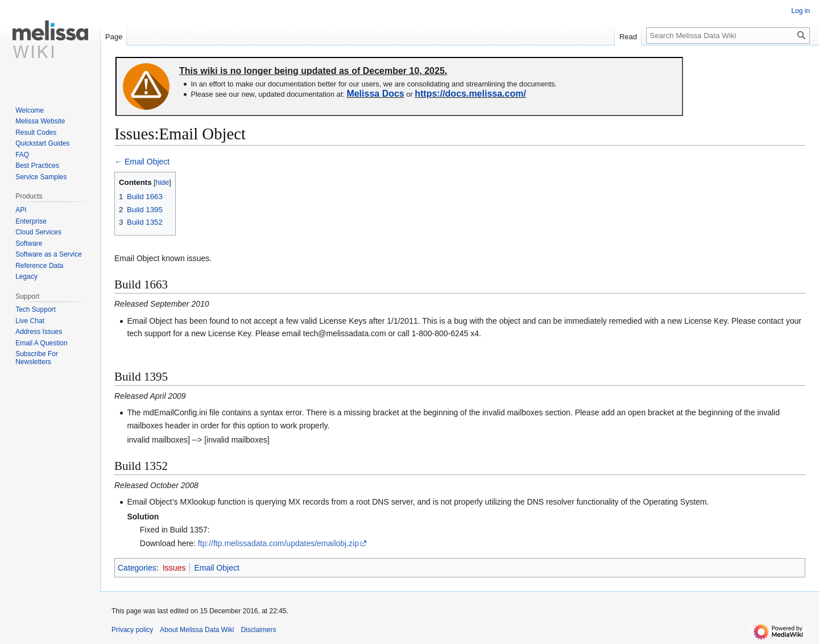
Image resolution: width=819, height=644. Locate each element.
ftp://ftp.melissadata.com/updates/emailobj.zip (278, 543)
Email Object (216, 568)
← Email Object (142, 162)
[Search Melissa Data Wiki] (728, 36)
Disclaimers (258, 630)
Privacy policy (132, 630)
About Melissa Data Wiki (197, 630)
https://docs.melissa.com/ (470, 94)
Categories (137, 568)
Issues (174, 568)
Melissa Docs (375, 94)
